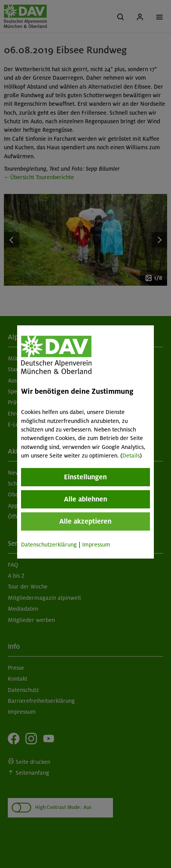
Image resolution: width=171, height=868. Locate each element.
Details (131, 456)
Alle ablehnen (85, 499)
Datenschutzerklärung (49, 545)
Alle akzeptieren (86, 521)
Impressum (96, 545)
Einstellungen (86, 477)
